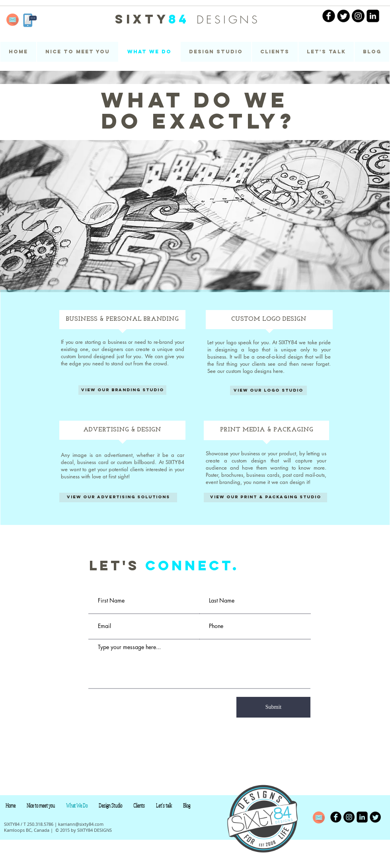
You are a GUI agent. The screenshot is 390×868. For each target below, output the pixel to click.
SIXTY (156, 19)
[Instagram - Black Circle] (358, 16)
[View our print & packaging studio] (265, 497)
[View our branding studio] (122, 390)
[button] (216, 52)
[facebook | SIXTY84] (329, 16)
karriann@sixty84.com (81, 824)
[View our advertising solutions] (118, 497)
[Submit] (273, 707)
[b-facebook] (336, 817)
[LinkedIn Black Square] (373, 16)
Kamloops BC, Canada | (28, 830)
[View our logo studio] (268, 390)
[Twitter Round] (343, 16)
